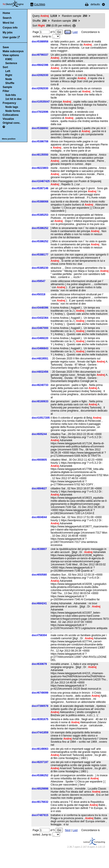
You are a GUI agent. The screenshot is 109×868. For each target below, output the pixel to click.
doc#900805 (39, 460)
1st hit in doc (13, 99)
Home (6, 13)
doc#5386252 (40, 228)
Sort (5, 67)
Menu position (9, 139)
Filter (6, 91)
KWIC (9, 59)
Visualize (8, 119)
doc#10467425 (41, 181)
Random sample (75, 16)
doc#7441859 (40, 733)
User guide (10, 37)
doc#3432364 (40, 318)
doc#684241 (39, 603)
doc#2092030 (40, 75)
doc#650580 (39, 575)
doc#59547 (39, 281)
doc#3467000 (40, 328)
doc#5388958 (40, 42)
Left (8, 71)
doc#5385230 (40, 268)
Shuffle (10, 83)
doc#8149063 (40, 749)
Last (75, 32)
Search (7, 18)
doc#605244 (39, 434)
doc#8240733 (40, 385)
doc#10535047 (41, 102)
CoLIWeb (40, 4)
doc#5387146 (40, 188)
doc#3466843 (40, 348)
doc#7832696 (40, 112)
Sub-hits (11, 95)
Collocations (11, 115)
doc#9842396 (40, 65)
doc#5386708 (40, 141)
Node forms (13, 111)
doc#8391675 (40, 719)
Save (6, 47)
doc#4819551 (40, 359)
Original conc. (11, 123)
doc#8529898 (40, 789)
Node (9, 79)
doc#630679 (39, 664)
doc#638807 (39, 549)
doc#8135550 (40, 155)
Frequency (9, 103)
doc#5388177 (40, 255)
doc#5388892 (40, 128)
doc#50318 (39, 294)
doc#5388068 (40, 202)
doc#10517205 (41, 418)
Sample (7, 87)
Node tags (12, 107)
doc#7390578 (40, 706)
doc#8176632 (40, 802)
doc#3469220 (40, 338)
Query (45, 16)
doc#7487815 (40, 815)
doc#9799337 (40, 55)
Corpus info (10, 28)
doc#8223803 (40, 168)
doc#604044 (39, 517)
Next (68, 32)
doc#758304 (39, 635)
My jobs (8, 32)
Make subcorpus (13, 51)
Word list (8, 23)
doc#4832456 (40, 372)
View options (11, 55)
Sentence (11, 63)
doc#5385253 (40, 215)
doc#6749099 (40, 693)
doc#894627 (39, 488)
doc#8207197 (40, 762)
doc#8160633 (40, 401)
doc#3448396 (40, 308)
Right (9, 75)
